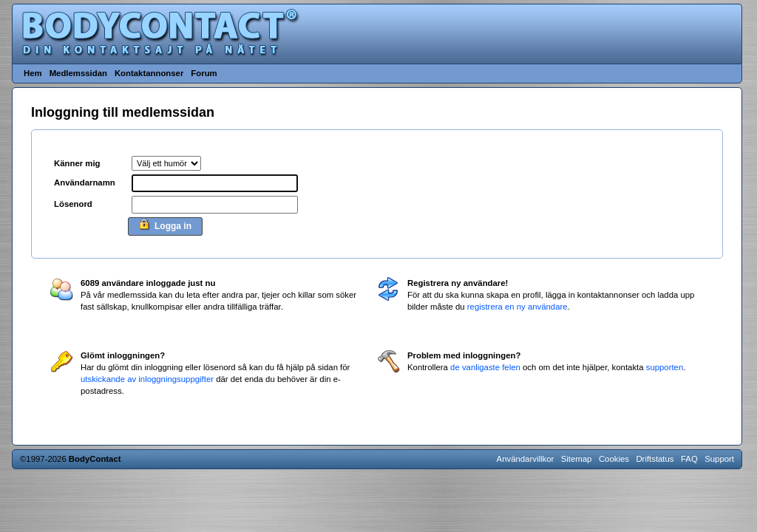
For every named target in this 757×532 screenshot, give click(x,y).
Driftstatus (655, 459)
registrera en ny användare (517, 307)
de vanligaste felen (485, 367)
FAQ (689, 459)
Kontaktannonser (149, 73)
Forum (204, 73)
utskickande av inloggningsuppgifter (147, 379)
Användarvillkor (526, 459)
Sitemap (577, 459)
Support (719, 459)
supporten (665, 367)
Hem (33, 73)
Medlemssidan (78, 73)
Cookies (614, 459)
